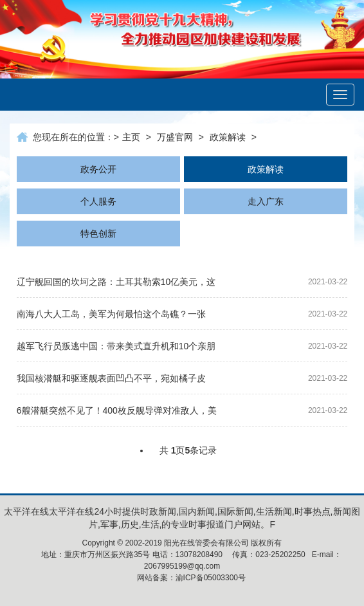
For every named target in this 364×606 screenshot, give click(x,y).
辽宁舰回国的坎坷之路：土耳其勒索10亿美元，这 (116, 282)
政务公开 (98, 169)
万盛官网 (175, 137)
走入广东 (266, 201)
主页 (131, 137)
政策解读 (228, 137)
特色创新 (98, 234)
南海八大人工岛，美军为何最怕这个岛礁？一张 (111, 314)
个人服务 (98, 201)
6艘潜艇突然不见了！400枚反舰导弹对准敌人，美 (117, 410)
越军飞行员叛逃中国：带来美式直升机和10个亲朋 (116, 346)
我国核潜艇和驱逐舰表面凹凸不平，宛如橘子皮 (111, 378)
